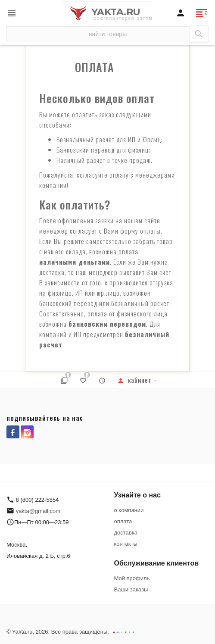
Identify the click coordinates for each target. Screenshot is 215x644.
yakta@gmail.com (38, 511)
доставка (126, 533)
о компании (129, 510)
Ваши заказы (131, 589)
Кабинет (134, 380)
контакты (126, 544)
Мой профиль (132, 578)
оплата (123, 521)
